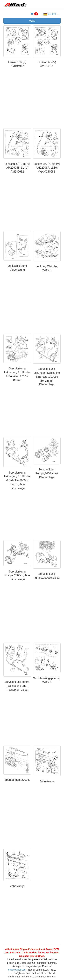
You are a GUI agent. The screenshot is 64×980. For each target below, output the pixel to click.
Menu (32, 21)
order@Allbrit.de (17, 970)
